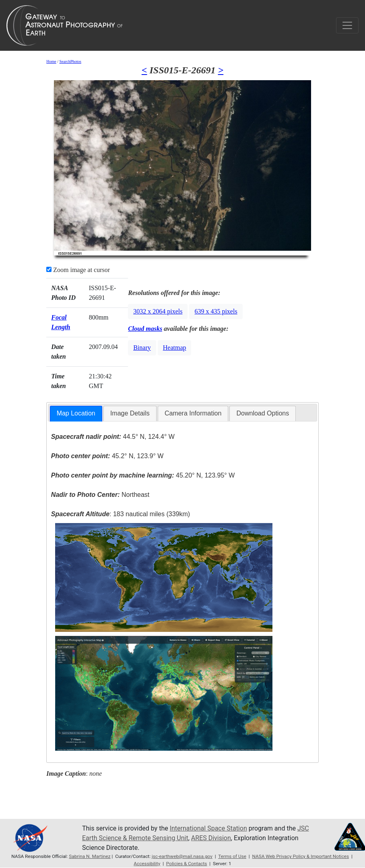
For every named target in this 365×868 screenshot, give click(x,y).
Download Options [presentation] (263, 413)
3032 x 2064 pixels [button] (158, 311)
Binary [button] (142, 348)
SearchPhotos (70, 61)
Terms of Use (232, 856)
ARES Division (211, 838)
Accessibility (147, 864)
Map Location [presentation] (76, 413)
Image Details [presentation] (130, 413)
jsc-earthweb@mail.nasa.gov (182, 856)
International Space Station (208, 828)
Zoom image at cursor (78, 270)
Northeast (100, 495)
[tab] (76, 414)
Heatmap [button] (175, 348)
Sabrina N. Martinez (90, 856)
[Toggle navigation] (347, 25)
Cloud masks (145, 329)
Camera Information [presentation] (193, 413)
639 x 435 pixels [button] (216, 311)
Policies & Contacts (187, 864)
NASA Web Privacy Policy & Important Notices (301, 856)
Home (51, 61)
